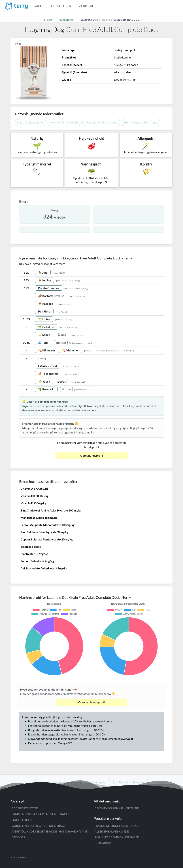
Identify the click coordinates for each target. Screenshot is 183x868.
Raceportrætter (25, 808)
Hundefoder (61, 6)
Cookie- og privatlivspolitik (117, 808)
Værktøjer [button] (87, 6)
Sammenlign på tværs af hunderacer (41, 814)
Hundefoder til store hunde (141, 122)
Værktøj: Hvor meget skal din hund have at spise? (50, 831)
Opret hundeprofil (91, 455)
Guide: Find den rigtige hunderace (39, 826)
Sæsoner (19, 837)
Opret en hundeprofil (91, 702)
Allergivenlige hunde (112, 831)
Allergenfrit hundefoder (65, 122)
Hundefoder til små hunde (102, 122)
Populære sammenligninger (117, 837)
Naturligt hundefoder (30, 122)
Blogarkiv (103, 843)
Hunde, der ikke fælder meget (118, 826)
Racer (39, 6)
